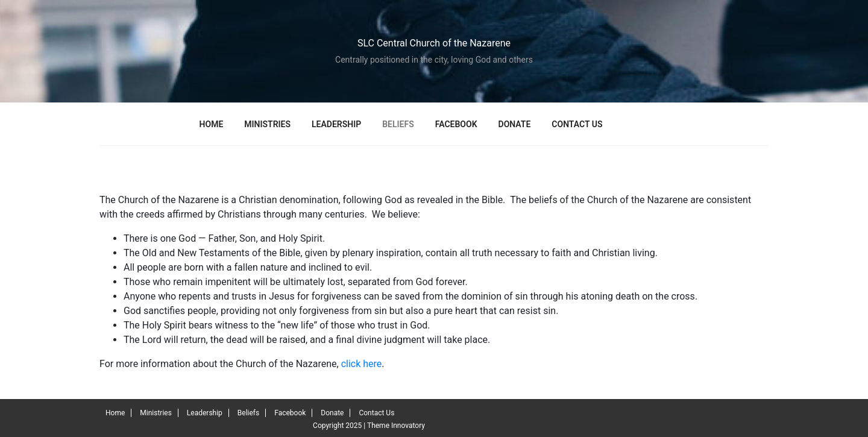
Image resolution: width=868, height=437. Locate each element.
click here (362, 364)
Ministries (267, 124)
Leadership (336, 124)
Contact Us (577, 124)
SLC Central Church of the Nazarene (434, 43)
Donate (515, 124)
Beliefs (398, 124)
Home (212, 124)
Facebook (456, 124)
